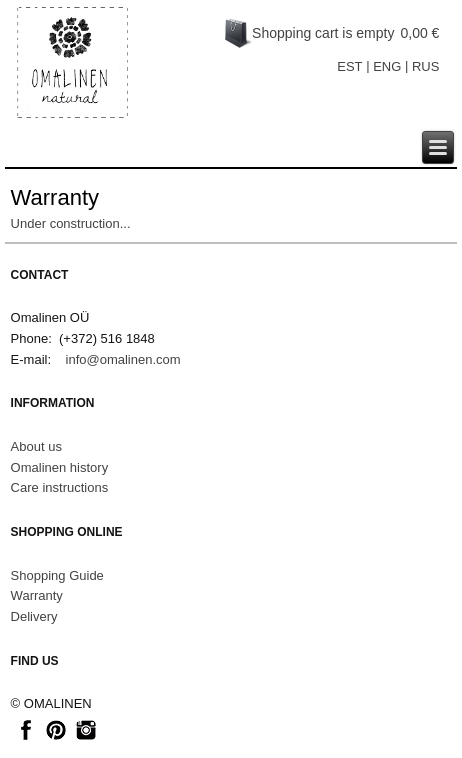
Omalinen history (60, 467)
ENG (387, 66)
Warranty (37, 595)
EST (349, 66)
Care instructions (60, 487)
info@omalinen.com (123, 359)
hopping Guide (61, 575)
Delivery (34, 616)
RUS (425, 66)
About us (36, 446)
